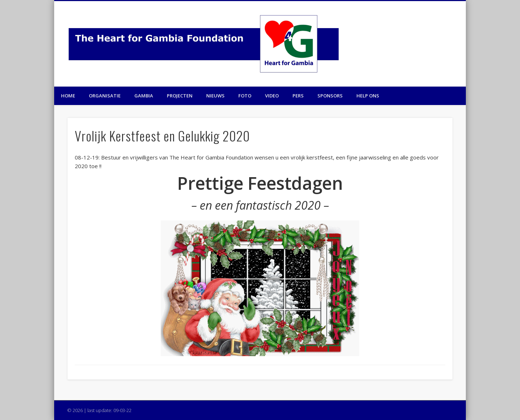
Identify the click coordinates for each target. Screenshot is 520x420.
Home (68, 96)
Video (272, 96)
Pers (298, 96)
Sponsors (330, 96)
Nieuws (215, 96)
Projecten (180, 96)
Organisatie (105, 96)
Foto (245, 96)
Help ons (368, 96)
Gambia (144, 96)
